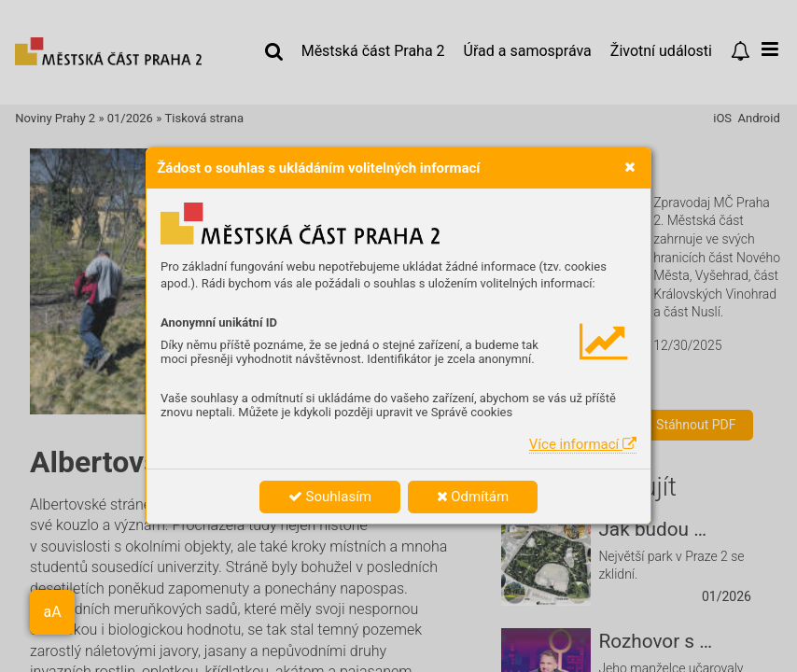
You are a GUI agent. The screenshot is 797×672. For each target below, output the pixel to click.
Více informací (583, 444)
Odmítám (473, 497)
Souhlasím (330, 497)
